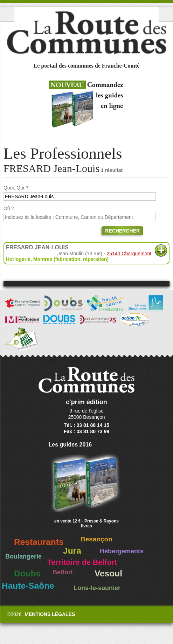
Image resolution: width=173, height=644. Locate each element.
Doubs (27, 573)
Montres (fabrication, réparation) (71, 259)
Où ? (9, 208)
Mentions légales (50, 614)
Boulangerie (23, 556)
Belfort (63, 572)
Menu (7, 14)
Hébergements (122, 551)
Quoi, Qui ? (16, 188)
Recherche (166, 14)
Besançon (96, 539)
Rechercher (122, 231)
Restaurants (39, 542)
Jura (72, 551)
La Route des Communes (86, 33)
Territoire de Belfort (82, 562)
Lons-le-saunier (97, 588)
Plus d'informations (161, 251)
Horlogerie (18, 259)
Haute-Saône (28, 586)
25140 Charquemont (129, 254)
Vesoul (108, 573)
